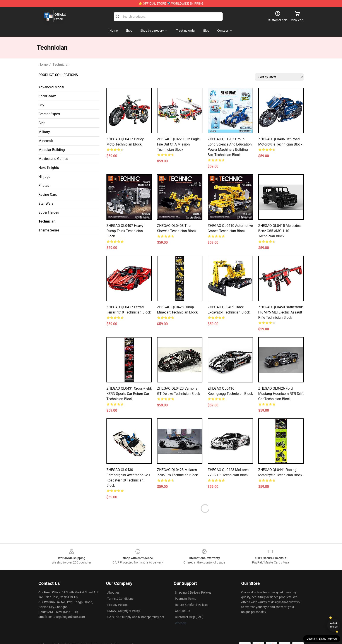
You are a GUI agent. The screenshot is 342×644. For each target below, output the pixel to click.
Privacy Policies (118, 605)
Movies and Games (53, 159)
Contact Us (182, 611)
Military (44, 132)
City (41, 105)
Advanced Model (51, 87)
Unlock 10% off (334, 625)
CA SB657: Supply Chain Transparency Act (136, 617)
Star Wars (46, 203)
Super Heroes (49, 212)
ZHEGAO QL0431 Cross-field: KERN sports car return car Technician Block (129, 394)
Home (43, 64)
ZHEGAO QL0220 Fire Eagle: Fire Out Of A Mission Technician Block (179, 144)
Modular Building (52, 150)
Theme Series (49, 230)
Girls (42, 123)
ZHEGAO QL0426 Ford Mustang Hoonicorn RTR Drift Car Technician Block (281, 394)
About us (113, 593)
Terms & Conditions (120, 599)
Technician (61, 64)
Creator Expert (49, 114)
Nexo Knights (49, 168)
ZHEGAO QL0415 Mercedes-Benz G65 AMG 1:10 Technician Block (280, 231)
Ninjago (44, 177)
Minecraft (46, 141)
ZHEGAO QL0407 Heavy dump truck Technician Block (125, 231)
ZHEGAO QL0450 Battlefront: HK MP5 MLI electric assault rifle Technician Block (281, 312)
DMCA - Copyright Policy (124, 611)
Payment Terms (186, 599)
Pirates (44, 186)
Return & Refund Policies (192, 605)
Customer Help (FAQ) (189, 617)
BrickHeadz (47, 96)
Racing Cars (48, 194)
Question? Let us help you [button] (322, 639)
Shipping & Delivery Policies (193, 593)
